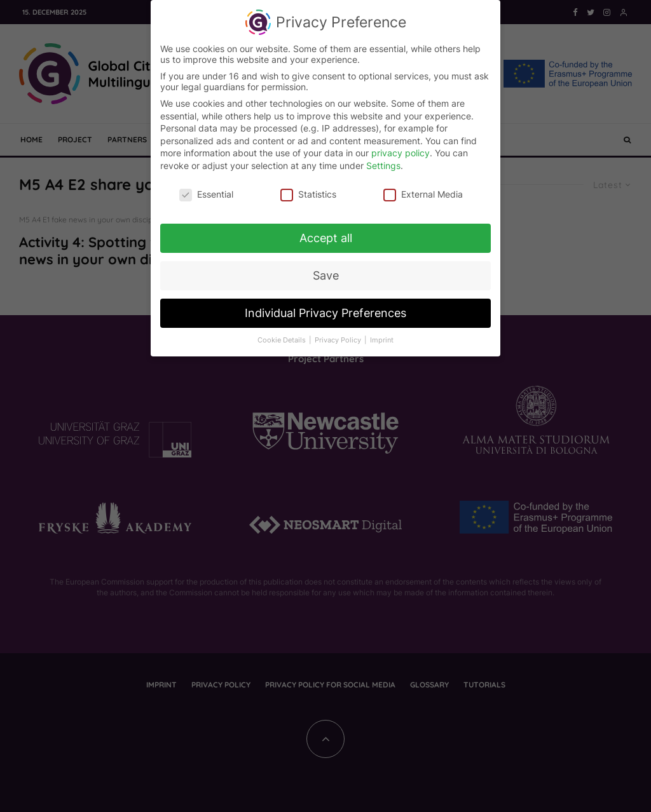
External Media (423, 190)
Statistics (308, 190)
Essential (206, 190)
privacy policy (401, 149)
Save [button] (326, 272)
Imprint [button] (382, 336)
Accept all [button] (326, 235)
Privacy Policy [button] (339, 336)
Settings (383, 162)
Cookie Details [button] (283, 336)
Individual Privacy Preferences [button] (325, 309)
